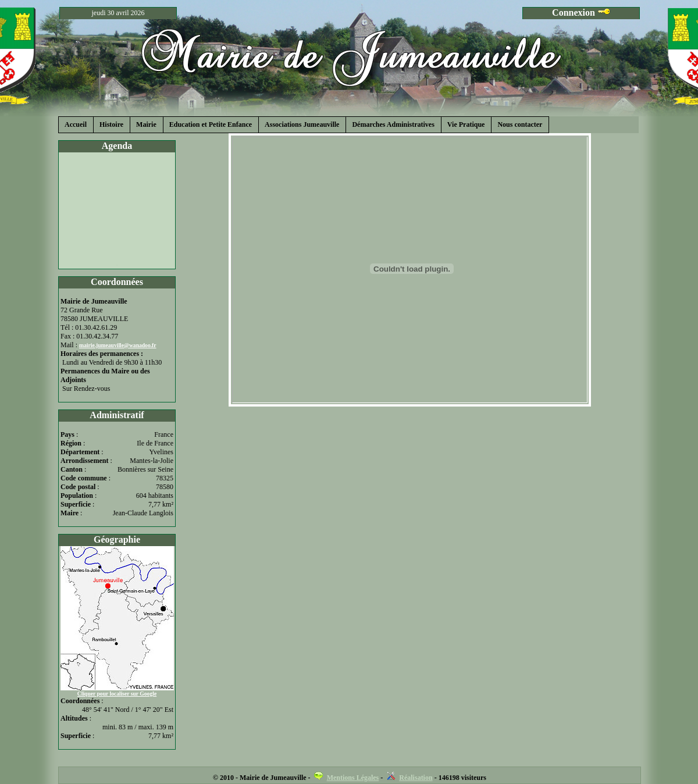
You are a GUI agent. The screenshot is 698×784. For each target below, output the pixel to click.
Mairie (146, 124)
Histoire (111, 124)
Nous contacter (520, 124)
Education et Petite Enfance (211, 124)
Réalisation (416, 778)
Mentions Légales (353, 778)
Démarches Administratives (393, 124)
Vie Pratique (466, 124)
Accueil (76, 124)
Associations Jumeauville (302, 124)
